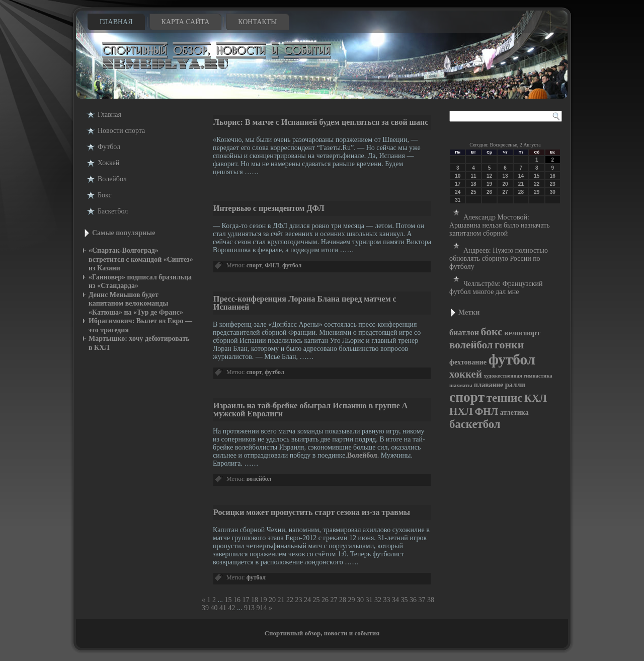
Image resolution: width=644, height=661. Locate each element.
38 (431, 600)
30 (360, 600)
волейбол (259, 479)
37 (422, 600)
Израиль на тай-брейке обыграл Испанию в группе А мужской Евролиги (310, 410)
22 (290, 600)
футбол (292, 265)
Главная (116, 22)
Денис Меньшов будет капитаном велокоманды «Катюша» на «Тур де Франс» (136, 304)
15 (228, 600)
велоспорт (522, 333)
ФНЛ (272, 265)
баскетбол (475, 424)
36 (413, 600)
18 (255, 600)
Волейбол (112, 179)
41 (223, 608)
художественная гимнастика (518, 376)
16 (237, 600)
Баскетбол (113, 211)
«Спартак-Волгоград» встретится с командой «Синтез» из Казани (141, 259)
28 (343, 600)
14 (521, 176)
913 (249, 608)
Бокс (105, 195)
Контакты (257, 22)
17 (246, 600)
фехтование (468, 362)
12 (489, 176)
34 (395, 600)
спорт (254, 265)
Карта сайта (186, 22)
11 (474, 176)
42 (232, 608)
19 (264, 600)
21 (281, 600)
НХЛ (461, 411)
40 (214, 608)
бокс (492, 332)
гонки (509, 345)
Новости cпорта (121, 131)
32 (378, 600)
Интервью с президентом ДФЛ (269, 208)
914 (262, 608)
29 (352, 600)
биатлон (464, 333)
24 (307, 600)
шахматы (461, 385)
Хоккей (108, 163)
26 (325, 600)
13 (505, 176)
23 (299, 600)
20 (272, 600)
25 (316, 600)
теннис (505, 398)
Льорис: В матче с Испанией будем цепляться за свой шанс (321, 122)
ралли (515, 385)
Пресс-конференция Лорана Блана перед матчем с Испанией (305, 303)
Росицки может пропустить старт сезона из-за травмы (312, 512)
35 (405, 600)
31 (369, 600)
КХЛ (536, 398)
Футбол (109, 147)
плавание (489, 385)
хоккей (466, 374)
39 (205, 608)
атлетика (514, 413)
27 (334, 600)
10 (458, 176)
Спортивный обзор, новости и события (322, 633)
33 (387, 600)
